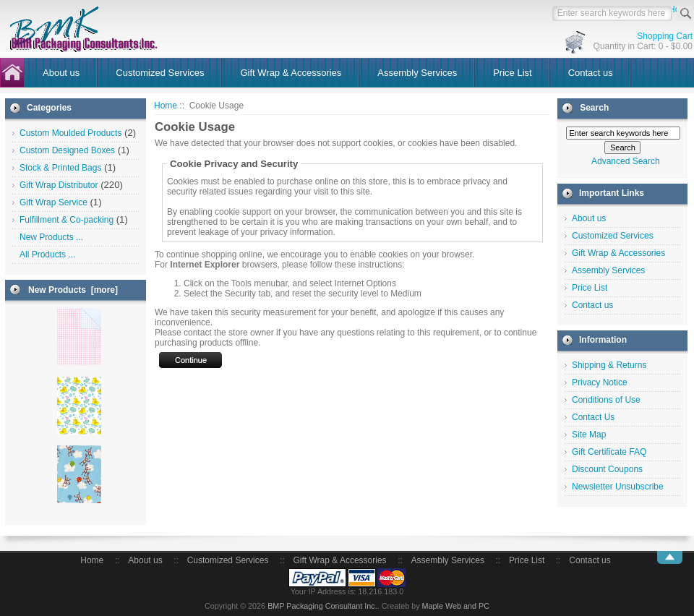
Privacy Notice (600, 382)
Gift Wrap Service (53, 202)
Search (594, 108)
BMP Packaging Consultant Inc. (322, 606)
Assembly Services (417, 73)
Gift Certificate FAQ (609, 452)
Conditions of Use (606, 400)
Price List (512, 73)
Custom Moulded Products (70, 133)
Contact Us (593, 417)
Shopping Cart (665, 36)
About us (61, 73)
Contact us (591, 73)
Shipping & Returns (609, 365)
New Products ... (51, 237)
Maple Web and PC (456, 606)
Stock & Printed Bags (60, 168)
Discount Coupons (607, 469)
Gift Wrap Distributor (59, 185)
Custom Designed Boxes (67, 150)
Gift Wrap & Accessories (291, 73)
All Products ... (47, 254)
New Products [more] (73, 290)
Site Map (589, 435)
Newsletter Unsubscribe (618, 487)
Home (166, 106)
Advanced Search (626, 161)
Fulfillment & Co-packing (67, 220)
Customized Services (160, 73)
